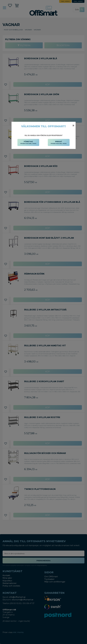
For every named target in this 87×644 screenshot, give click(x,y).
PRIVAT (59, 143)
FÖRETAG (28, 143)
